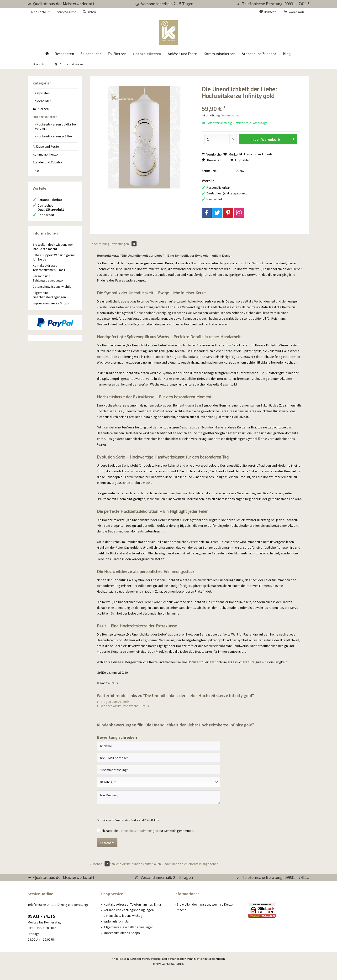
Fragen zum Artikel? (256, 154)
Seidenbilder (42, 101)
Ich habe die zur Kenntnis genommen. (147, 831)
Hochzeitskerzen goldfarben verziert (56, 126)
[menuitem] (295, 12)
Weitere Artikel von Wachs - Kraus (123, 706)
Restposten (41, 93)
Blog (36, 170)
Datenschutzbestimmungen (138, 831)
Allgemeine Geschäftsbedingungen (49, 295)
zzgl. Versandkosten (227, 115)
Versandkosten (177, 959)
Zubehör (100, 864)
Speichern (107, 843)
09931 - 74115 (41, 916)
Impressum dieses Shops (51, 303)
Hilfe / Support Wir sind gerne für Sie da (54, 257)
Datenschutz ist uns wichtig (52, 287)
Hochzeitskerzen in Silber (54, 136)
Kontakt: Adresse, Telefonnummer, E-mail (49, 268)
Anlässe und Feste (46, 146)
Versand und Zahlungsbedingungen (49, 278)
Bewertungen (123, 244)
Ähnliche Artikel (121, 864)
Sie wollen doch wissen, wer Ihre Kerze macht (53, 247)
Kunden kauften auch (146, 864)
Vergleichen (213, 154)
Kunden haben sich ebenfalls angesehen (190, 864)
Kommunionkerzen (46, 154)
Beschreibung (100, 244)
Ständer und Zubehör (48, 162)
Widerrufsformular (117, 921)
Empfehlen (240, 160)
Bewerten (211, 160)
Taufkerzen (41, 109)
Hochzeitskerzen (45, 117)
